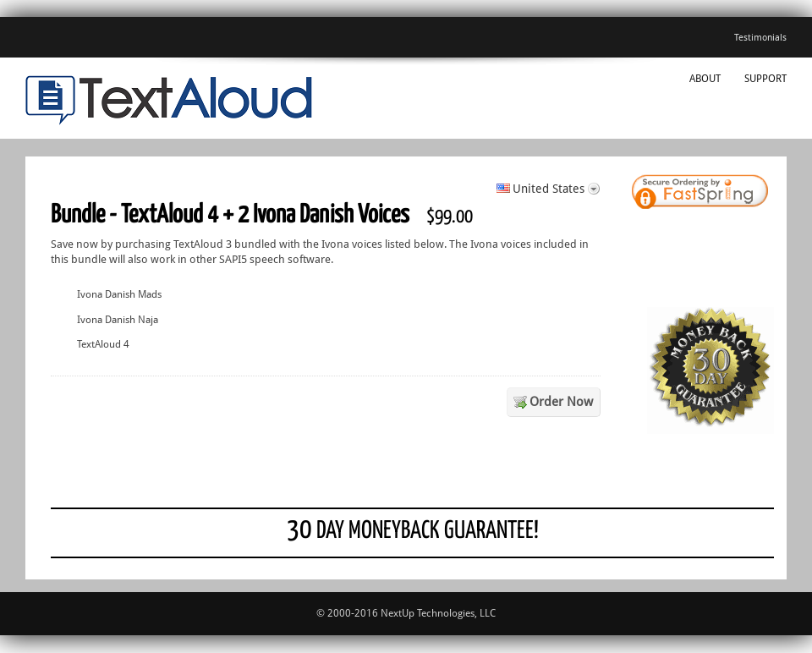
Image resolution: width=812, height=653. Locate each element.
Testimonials (760, 38)
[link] (727, 194)
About (705, 79)
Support (765, 79)
